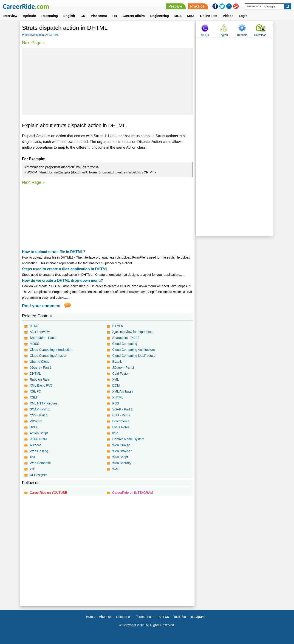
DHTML (54, 35)
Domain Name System (128, 439)
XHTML (118, 397)
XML (116, 379)
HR (115, 16)
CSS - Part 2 (121, 415)
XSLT (34, 397)
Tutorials (242, 35)
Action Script (39, 433)
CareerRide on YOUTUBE (48, 493)
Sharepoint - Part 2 (126, 338)
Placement (99, 16)
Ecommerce (121, 421)
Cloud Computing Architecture (134, 350)
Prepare (175, 6)
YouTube (180, 617)
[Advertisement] (107, 81)
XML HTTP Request (44, 403)
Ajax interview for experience (133, 332)
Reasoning (50, 16)
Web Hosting (39, 451)
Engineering (160, 16)
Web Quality (121, 445)
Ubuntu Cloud (40, 362)
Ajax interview (40, 332)
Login (243, 16)
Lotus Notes (121, 427)
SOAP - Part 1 (40, 409)
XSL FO (35, 391)
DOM (116, 385)
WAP (116, 469)
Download (260, 35)
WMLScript (120, 457)
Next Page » (33, 43)
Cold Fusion (121, 374)
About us (105, 617)
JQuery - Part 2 (123, 368)
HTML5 (118, 326)
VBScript (36, 421)
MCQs (205, 35)
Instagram (197, 617)
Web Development (33, 35)
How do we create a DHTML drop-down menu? (63, 280)
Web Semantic (40, 463)
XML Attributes (123, 391)
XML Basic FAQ (41, 385)
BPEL (34, 427)
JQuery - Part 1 (41, 368)
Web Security (122, 463)
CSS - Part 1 (39, 415)
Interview (10, 16)
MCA (178, 16)
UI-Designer (38, 475)
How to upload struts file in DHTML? (54, 252)
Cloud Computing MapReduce (134, 356)
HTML (34, 326)
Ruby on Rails (40, 379)
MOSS (35, 344)
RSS (116, 403)
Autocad (36, 445)
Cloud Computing (125, 344)
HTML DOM (38, 439)
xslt (32, 469)
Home (90, 617)
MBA (191, 16)
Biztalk (117, 362)
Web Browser (122, 451)
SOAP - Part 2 (122, 409)
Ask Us (164, 617)
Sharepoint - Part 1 (43, 338)
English (69, 16)
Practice (197, 6)
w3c (115, 433)
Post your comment (41, 306)
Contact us (124, 617)
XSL (33, 457)
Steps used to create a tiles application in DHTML (65, 269)
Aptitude (30, 16)
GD (83, 16)
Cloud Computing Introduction (51, 350)
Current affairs (134, 16)
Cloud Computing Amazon (49, 356)
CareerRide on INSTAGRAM (133, 493)
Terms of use (145, 617)
